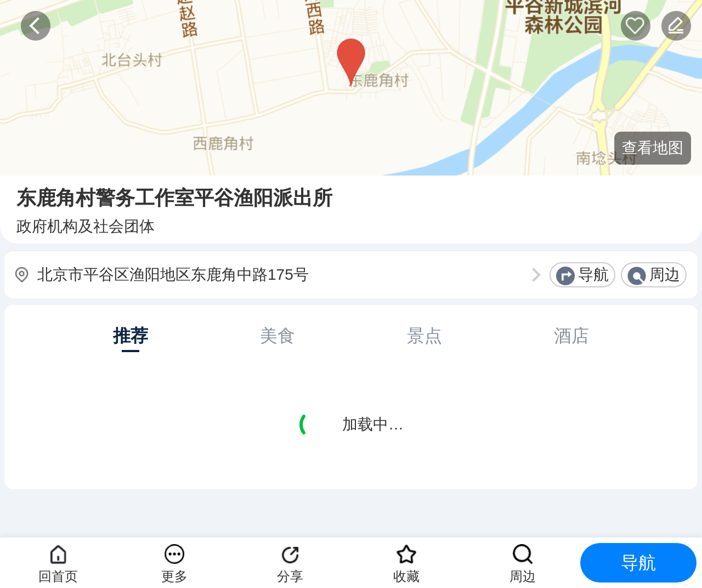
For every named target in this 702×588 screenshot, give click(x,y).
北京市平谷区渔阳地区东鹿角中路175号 (173, 275)
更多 (174, 576)
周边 (665, 275)
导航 (593, 275)
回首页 (58, 576)
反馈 (676, 26)
